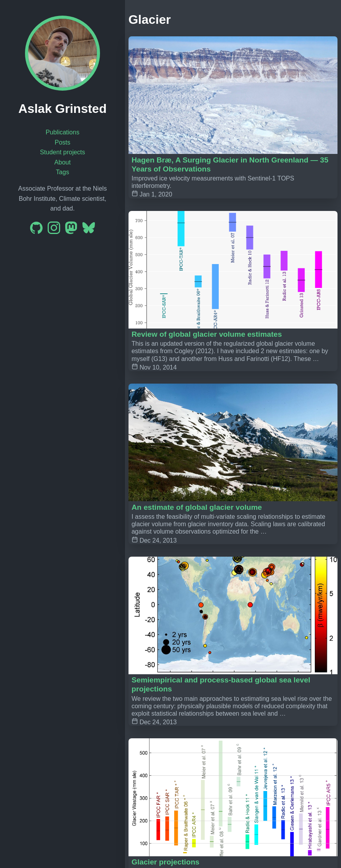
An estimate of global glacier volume (197, 507)
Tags (62, 172)
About (62, 162)
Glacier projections (166, 862)
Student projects (62, 152)
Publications (62, 132)
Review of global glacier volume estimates (207, 334)
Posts (62, 142)
